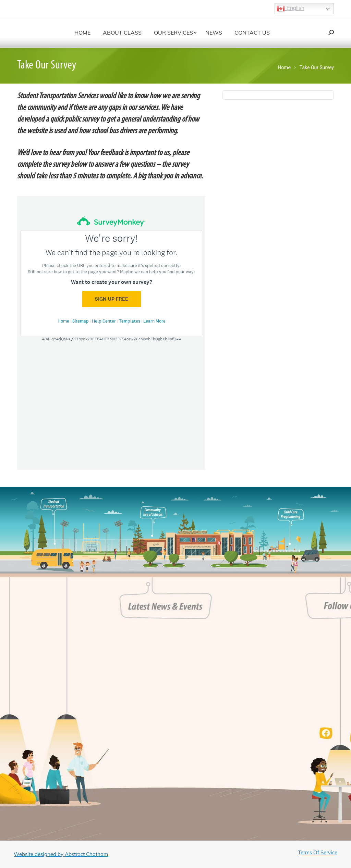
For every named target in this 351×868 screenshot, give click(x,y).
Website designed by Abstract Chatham (61, 854)
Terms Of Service (318, 852)
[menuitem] (82, 33)
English (291, 9)
